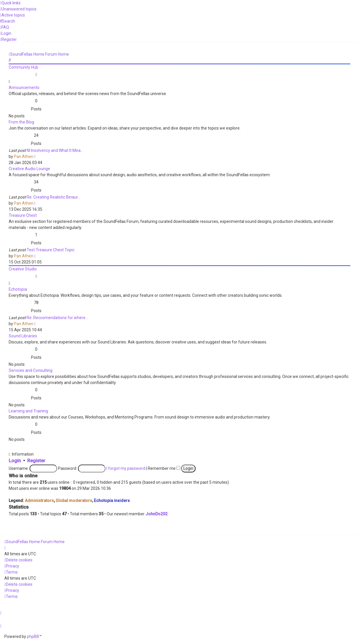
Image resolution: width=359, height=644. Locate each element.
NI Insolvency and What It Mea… (55, 150)
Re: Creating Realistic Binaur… (53, 197)
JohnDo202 (156, 514)
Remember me (164, 468)
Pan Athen (24, 157)
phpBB (33, 636)
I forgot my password (126, 468)
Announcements (24, 88)
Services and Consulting (31, 370)
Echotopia (18, 289)
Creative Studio (23, 269)
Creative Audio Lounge (29, 169)
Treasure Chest (23, 215)
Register (36, 461)
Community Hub (23, 67)
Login (15, 461)
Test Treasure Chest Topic (51, 250)
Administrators (39, 501)
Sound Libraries (23, 336)
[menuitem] (18, 9)
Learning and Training (28, 411)
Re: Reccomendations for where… (57, 318)
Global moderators (74, 501)
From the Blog (21, 122)
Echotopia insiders (112, 501)
